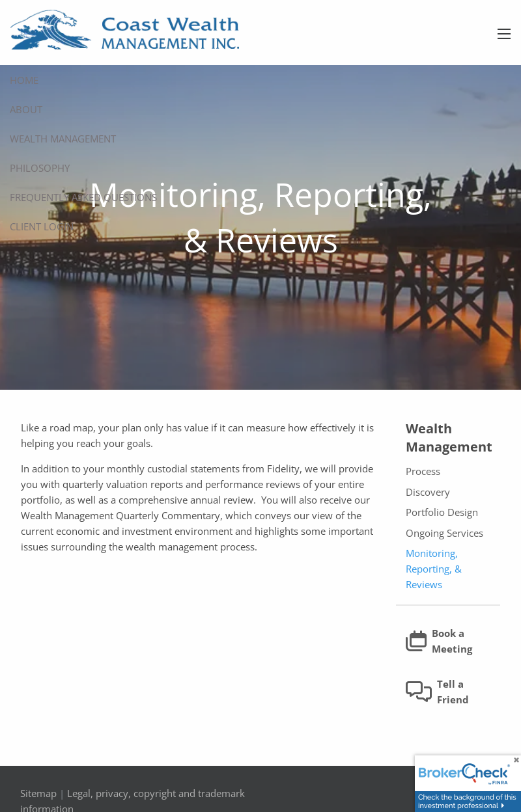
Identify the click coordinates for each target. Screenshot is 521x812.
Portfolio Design (442, 513)
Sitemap (38, 794)
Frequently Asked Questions (83, 197)
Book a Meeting (439, 642)
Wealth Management (63, 139)
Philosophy (40, 168)
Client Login (42, 226)
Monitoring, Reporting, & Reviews (434, 569)
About (26, 109)
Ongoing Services (444, 534)
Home (24, 80)
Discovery (428, 493)
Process (423, 472)
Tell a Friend (437, 692)
